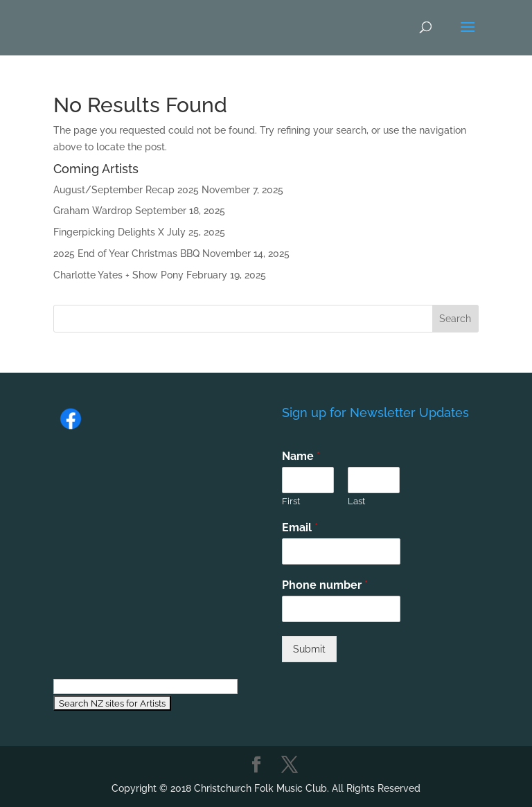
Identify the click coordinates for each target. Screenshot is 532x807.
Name (301, 456)
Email (300, 527)
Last (356, 501)
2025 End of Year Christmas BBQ (126, 254)
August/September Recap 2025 (126, 190)
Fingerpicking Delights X (109, 232)
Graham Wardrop (93, 211)
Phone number (325, 585)
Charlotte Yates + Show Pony (118, 275)
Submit (309, 649)
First (291, 501)
